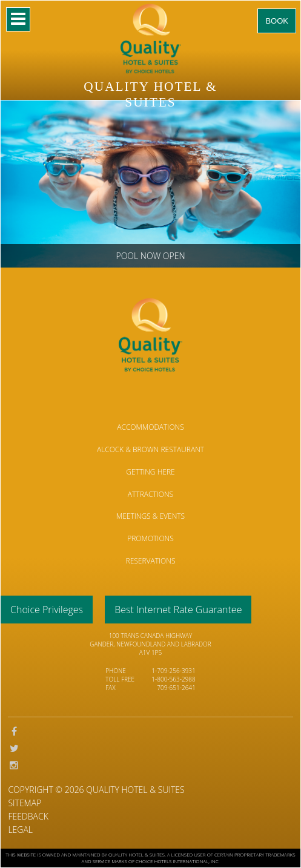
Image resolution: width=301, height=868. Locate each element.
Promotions (150, 538)
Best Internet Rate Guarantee (178, 610)
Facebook (14, 732)
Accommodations (150, 427)
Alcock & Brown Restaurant (150, 449)
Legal (20, 830)
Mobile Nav (18, 19)
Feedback (28, 816)
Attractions (150, 494)
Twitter (14, 749)
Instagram (14, 766)
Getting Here (150, 472)
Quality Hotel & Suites (135, 790)
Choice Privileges (47, 610)
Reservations (151, 561)
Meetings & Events (150, 516)
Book (277, 21)
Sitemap (25, 803)
